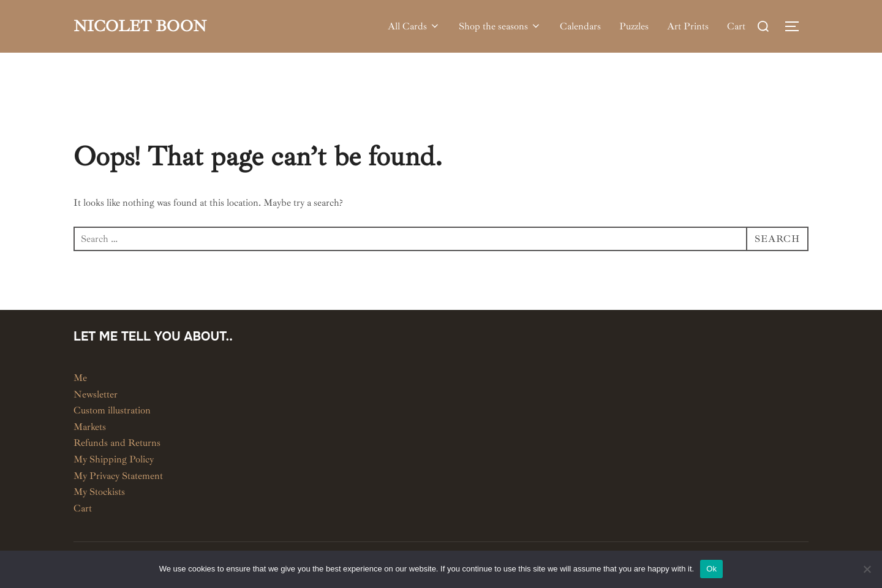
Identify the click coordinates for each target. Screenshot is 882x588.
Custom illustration (112, 410)
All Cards (414, 26)
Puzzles (634, 26)
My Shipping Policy (114, 459)
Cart (736, 26)
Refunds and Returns (117, 443)
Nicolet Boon (140, 26)
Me (80, 378)
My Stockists (99, 492)
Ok (711, 569)
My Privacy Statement (118, 476)
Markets (90, 427)
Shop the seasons (500, 26)
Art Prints (688, 26)
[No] (867, 569)
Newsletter (96, 394)
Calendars (580, 26)
